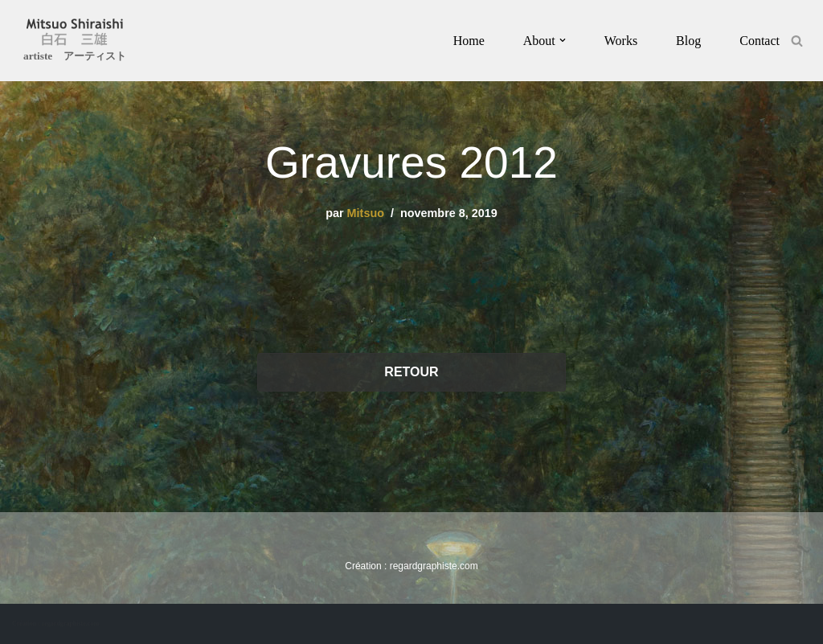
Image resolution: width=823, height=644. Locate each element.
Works (621, 41)
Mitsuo (366, 213)
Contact (760, 41)
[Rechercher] (797, 41)
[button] (563, 40)
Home (469, 41)
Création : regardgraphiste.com (55, 623)
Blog (688, 41)
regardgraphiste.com (434, 566)
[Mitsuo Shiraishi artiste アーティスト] (75, 43)
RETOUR (411, 372)
